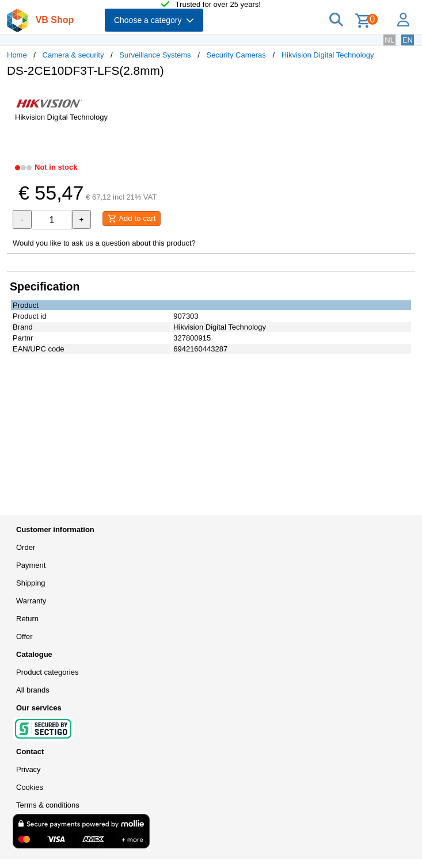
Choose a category (154, 20)
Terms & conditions (48, 805)
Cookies (30, 787)
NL (389, 40)
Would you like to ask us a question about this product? (104, 243)
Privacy (28, 769)
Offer (24, 636)
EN (408, 40)
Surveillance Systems (155, 55)
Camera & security (73, 55)
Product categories (47, 672)
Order (26, 547)
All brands (33, 690)
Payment (31, 565)
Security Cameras (236, 55)
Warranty (31, 601)
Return (27, 619)
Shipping (31, 583)
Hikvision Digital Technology (328, 55)
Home (17, 55)
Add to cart (132, 219)
